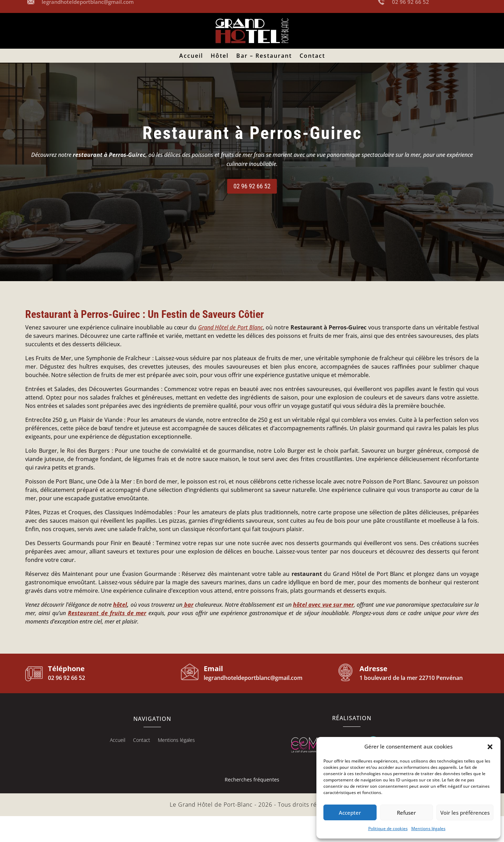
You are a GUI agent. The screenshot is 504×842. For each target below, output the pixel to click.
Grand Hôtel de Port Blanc (230, 353)
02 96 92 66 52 (252, 212)
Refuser (406, 813)
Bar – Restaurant (264, 56)
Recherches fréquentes (252, 805)
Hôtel (220, 56)
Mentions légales (428, 829)
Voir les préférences (465, 813)
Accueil (191, 56)
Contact (312, 56)
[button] (490, 747)
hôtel (120, 631)
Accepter (350, 813)
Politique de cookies (388, 829)
